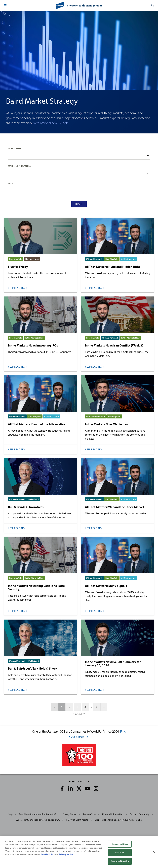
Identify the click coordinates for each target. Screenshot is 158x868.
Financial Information (113, 814)
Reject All (120, 853)
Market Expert (15, 148)
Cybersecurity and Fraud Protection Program (38, 820)
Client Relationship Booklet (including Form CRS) (119, 820)
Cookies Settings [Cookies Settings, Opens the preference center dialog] (120, 844)
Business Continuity (140, 814)
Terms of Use (89, 814)
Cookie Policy (48, 854)
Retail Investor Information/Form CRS (38, 814)
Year (10, 183)
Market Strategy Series (20, 166)
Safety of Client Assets (77, 820)
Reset (79, 204)
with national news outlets (51, 123)
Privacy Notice (69, 814)
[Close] (154, 852)
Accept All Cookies (120, 861)
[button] (5, 5)
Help (10, 814)
